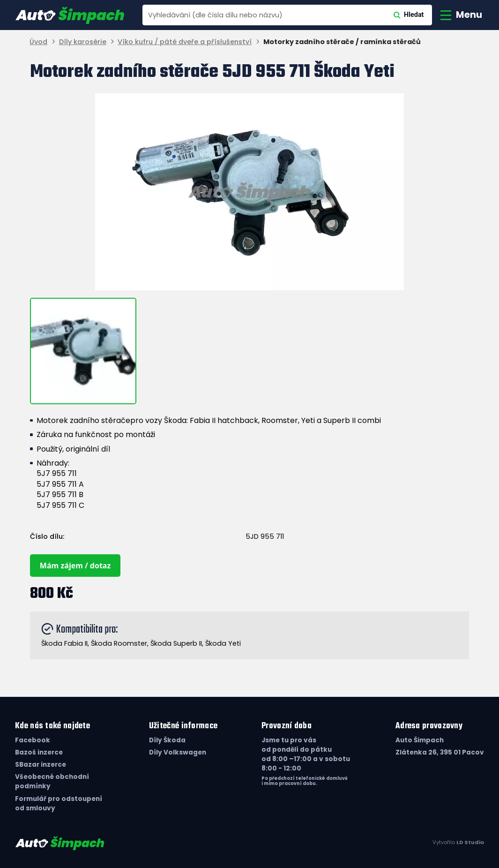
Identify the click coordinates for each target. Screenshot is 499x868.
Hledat (409, 15)
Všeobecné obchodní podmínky (52, 781)
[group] (249, 192)
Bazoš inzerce (39, 752)
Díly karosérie (83, 42)
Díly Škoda (167, 740)
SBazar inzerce (41, 765)
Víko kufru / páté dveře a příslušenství (185, 42)
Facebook (33, 740)
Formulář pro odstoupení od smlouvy (59, 804)
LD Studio (470, 842)
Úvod (38, 42)
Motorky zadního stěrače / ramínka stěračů (342, 42)
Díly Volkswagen (178, 752)
